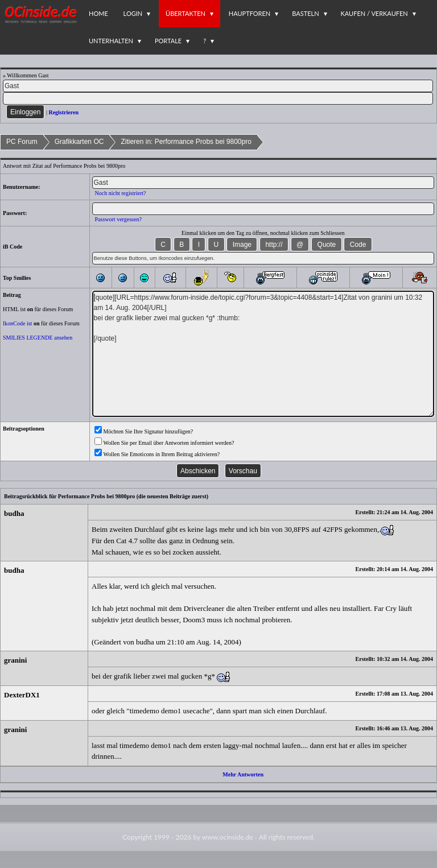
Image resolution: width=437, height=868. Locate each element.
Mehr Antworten (243, 774)
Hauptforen (250, 13)
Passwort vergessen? (118, 219)
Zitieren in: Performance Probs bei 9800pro (186, 142)
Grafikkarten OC (79, 142)
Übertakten (185, 13)
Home (98, 13)
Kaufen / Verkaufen (374, 13)
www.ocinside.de (228, 837)
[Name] (218, 86)
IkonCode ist (17, 323)
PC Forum (22, 142)
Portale (168, 41)
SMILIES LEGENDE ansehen (38, 338)
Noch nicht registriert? (121, 193)
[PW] (218, 98)
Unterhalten (111, 41)
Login (133, 13)
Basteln (305, 13)
